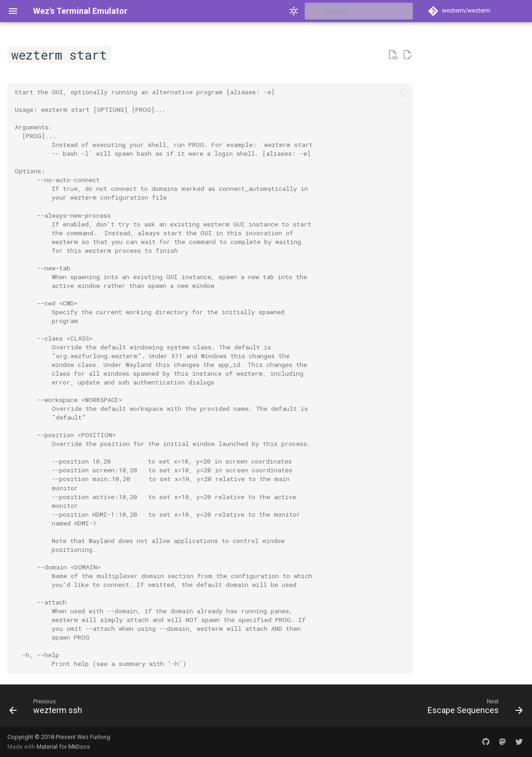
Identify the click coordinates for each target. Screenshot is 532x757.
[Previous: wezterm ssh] (48, 708)
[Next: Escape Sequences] (473, 708)
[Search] (359, 11)
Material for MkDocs (63, 747)
